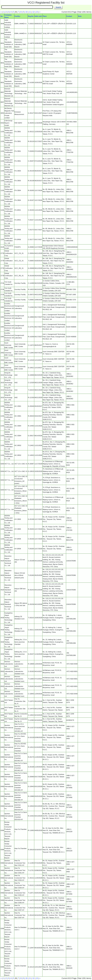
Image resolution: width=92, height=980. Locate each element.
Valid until (38, 16)
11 (30, 12)
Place (45, 16)
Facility (17, 16)
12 (33, 12)
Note (80, 16)
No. (2, 16)
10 (26, 12)
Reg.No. (31, 16)
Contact (69, 16)
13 (37, 12)
